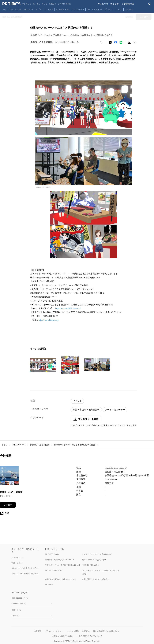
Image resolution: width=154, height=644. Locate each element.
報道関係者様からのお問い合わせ (106, 631)
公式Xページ (16, 610)
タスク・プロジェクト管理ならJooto (97, 554)
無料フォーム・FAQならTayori (94, 560)
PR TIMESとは (17, 557)
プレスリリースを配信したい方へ (25, 573)
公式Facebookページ (20, 598)
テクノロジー (15, 9)
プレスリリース (19, 445)
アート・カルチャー (115, 410)
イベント (77, 401)
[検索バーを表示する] (150, 4)
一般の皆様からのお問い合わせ (90, 636)
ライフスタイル (94, 9)
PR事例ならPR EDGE (90, 565)
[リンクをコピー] (135, 42)
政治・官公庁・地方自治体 (86, 410)
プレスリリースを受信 (108, 4)
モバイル (29, 9)
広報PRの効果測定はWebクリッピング (61, 579)
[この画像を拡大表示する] (43, 365)
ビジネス (109, 9)
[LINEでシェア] (121, 42)
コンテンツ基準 (73, 631)
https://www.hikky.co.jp (49, 320)
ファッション (78, 9)
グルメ (119, 9)
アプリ (39, 9)
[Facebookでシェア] (116, 42)
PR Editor (49, 585)
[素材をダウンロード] (129, 42)
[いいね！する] (102, 42)
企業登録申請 (128, 4)
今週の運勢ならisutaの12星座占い (96, 579)
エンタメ (49, 9)
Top (4, 9)
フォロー (8, 505)
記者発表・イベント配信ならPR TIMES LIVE (63, 565)
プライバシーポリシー (54, 631)
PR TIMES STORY (52, 554)
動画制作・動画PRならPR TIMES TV (59, 560)
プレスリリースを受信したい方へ (25, 568)
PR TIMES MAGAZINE (54, 570)
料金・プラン (17, 563)
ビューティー (62, 9)
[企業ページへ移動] (9, 476)
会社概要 (38, 631)
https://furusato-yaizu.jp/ (116, 468)
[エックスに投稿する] (110, 42)
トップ (5, 445)
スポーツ (129, 9)
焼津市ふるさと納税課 (40, 445)
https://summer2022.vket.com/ (68, 308)
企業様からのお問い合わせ (63, 636)
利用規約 (86, 631)
